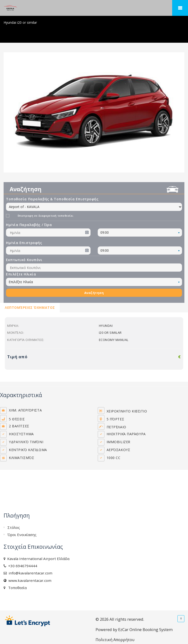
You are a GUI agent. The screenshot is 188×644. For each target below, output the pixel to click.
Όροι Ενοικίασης (22, 535)
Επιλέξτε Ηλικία (21, 274)
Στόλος (14, 527)
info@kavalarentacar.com (30, 573)
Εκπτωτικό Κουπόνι (24, 260)
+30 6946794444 (22, 566)
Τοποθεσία (16, 588)
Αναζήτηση (94, 293)
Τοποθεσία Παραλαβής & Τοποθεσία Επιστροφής (52, 199)
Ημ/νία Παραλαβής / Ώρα (29, 225)
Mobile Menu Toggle (180, 8)
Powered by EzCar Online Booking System (134, 629)
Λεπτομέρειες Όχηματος (30, 307)
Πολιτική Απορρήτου (115, 640)
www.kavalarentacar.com (29, 580)
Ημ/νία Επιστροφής (24, 243)
